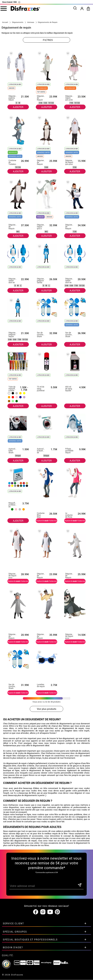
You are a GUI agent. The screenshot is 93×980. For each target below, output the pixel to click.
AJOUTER (18, 107)
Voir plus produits (47, 709)
